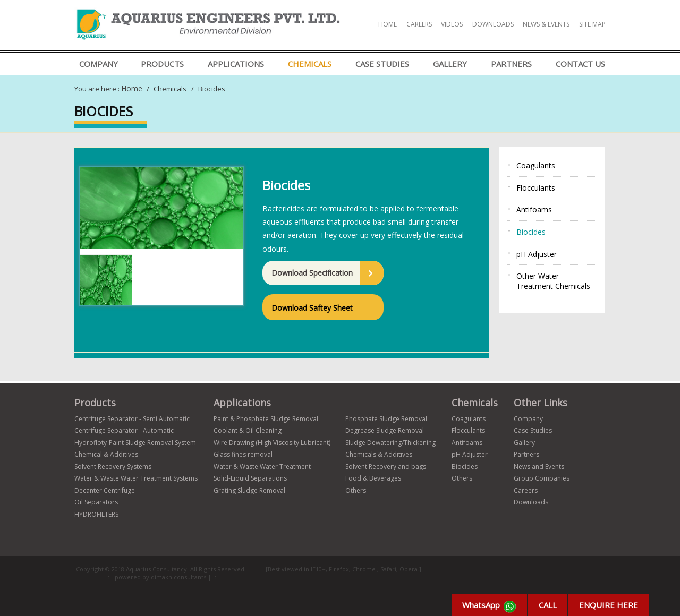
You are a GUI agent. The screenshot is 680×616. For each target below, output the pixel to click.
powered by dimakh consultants (161, 577)
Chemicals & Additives (379, 454)
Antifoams (534, 209)
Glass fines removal (243, 454)
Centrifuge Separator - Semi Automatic (132, 419)
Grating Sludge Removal (249, 490)
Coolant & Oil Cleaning (248, 430)
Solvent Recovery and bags (386, 467)
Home (388, 24)
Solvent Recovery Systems (113, 467)
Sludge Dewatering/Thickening (390, 443)
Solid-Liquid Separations (250, 478)
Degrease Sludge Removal (385, 430)
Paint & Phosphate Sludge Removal (266, 419)
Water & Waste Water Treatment (262, 467)
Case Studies (382, 64)
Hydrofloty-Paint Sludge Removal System (135, 443)
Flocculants (536, 188)
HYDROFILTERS (96, 514)
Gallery (450, 64)
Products (162, 64)
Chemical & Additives (106, 454)
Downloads (493, 24)
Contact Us (580, 64)
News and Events (539, 467)
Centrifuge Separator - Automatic (124, 430)
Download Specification (312, 273)
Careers (419, 24)
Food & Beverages (373, 478)
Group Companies (542, 478)
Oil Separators (96, 502)
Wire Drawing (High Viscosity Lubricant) (272, 443)
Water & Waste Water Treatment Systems (136, 478)
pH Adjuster (537, 254)
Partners (511, 64)
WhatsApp (489, 606)
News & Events (546, 24)
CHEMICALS (310, 64)
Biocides (531, 232)
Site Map (592, 24)
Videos (452, 24)
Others (356, 490)
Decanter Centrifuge (105, 490)
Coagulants (536, 165)
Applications (236, 64)
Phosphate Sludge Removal (386, 419)
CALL (548, 605)
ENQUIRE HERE (609, 605)
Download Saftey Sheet (312, 308)
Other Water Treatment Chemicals (553, 281)
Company (99, 64)
